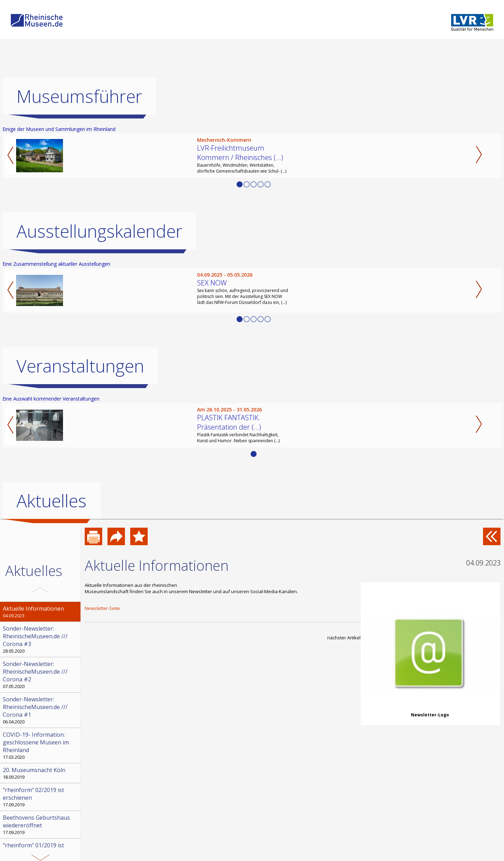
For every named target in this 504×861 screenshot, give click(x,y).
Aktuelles (51, 501)
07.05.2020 (41, 675)
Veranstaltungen (80, 366)
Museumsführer (79, 96)
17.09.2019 (41, 797)
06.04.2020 (41, 710)
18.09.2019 (41, 773)
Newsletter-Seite (102, 608)
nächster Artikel (344, 638)
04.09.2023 (41, 612)
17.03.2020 (41, 745)
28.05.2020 (41, 639)
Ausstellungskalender (99, 231)
